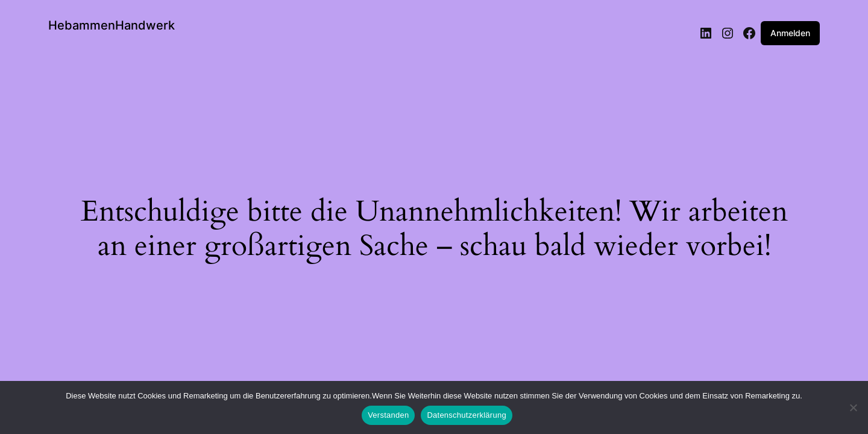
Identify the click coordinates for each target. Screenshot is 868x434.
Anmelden (790, 33)
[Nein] (853, 411)
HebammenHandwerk (112, 25)
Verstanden (388, 415)
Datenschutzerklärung (466, 415)
